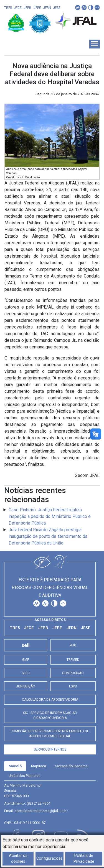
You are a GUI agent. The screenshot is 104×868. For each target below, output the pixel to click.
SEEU (26, 673)
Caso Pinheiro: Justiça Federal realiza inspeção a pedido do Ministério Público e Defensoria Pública (50, 516)
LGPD (73, 686)
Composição (73, 673)
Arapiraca (38, 766)
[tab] (15, 766)
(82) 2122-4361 (39, 803)
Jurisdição (26, 686)
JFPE (37, 8)
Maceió (15, 766)
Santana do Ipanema (71, 766)
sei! (26, 645)
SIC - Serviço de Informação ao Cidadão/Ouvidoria (50, 715)
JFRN (47, 8)
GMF (26, 660)
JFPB (27, 8)
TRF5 (8, 8)
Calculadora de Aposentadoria (50, 700)
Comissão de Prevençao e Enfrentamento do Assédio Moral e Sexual (50, 734)
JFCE (18, 8)
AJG (73, 645)
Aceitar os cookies (18, 859)
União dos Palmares (25, 776)
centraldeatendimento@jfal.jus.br (41, 811)
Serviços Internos (50, 749)
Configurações (50, 858)
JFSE (57, 8)
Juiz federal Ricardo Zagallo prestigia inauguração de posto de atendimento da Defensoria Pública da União (48, 536)
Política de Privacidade (84, 859)
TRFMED (73, 660)
